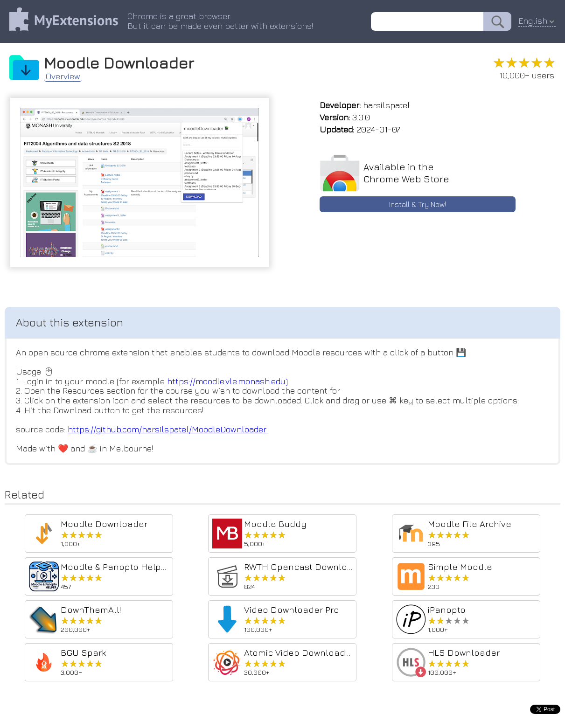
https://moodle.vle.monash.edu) (227, 381)
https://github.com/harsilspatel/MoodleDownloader (167, 429)
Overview (63, 76)
